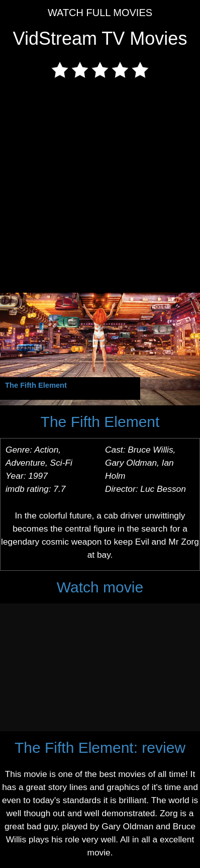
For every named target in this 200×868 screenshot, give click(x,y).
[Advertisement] (100, 188)
